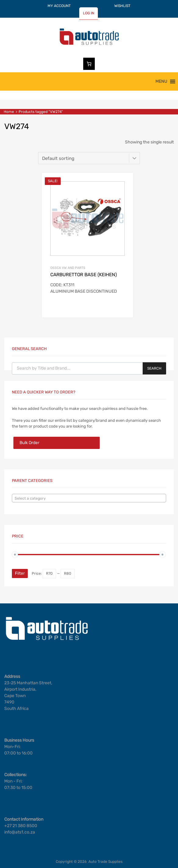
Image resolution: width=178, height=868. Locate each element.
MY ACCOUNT (59, 6)
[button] (161, 81)
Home (9, 112)
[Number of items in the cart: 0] (89, 64)
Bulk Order (29, 443)
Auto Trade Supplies (105, 862)
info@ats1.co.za (20, 832)
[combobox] (89, 498)
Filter (20, 573)
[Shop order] (89, 158)
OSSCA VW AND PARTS (68, 268)
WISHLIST (122, 6)
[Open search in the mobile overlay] (89, 368)
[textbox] (89, 498)
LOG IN (89, 13)
